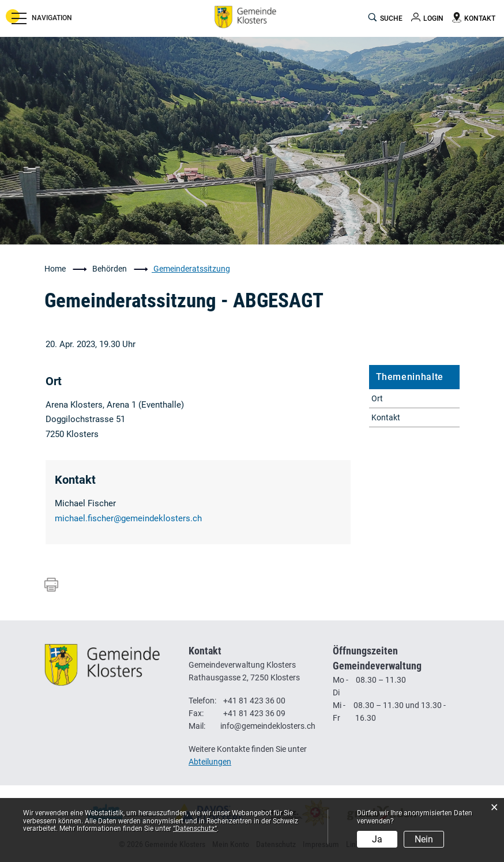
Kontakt (386, 417)
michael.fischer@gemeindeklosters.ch (128, 518)
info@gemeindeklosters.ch (268, 726)
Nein (424, 839)
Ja (377, 839)
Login (433, 18)
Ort (377, 398)
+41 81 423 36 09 (254, 713)
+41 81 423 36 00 (254, 701)
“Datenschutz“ (195, 829)
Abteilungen (210, 762)
